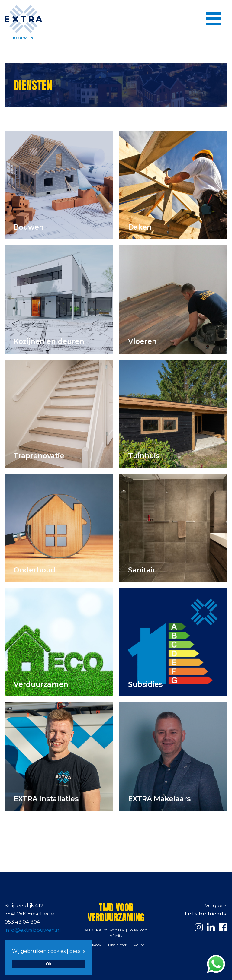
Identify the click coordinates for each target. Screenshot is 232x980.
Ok (48, 964)
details (77, 951)
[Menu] (214, 19)
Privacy (95, 945)
